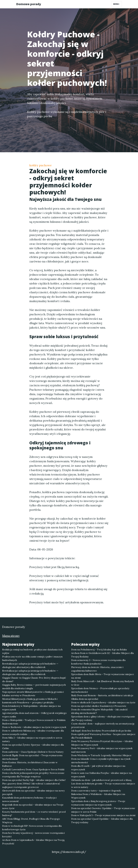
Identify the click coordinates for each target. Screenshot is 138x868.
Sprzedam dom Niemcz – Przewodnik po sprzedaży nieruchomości (100, 690)
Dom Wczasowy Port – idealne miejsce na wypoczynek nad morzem (102, 750)
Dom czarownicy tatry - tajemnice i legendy (96, 791)
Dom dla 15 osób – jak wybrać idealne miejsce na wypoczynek (98, 768)
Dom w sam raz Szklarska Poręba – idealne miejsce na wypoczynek (102, 775)
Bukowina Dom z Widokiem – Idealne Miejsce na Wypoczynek (98, 796)
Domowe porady (29, 4)
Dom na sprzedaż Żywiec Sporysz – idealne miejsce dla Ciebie (33, 746)
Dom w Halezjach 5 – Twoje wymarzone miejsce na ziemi (103, 815)
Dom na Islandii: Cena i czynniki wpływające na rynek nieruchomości (101, 761)
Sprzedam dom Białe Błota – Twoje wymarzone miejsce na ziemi (103, 676)
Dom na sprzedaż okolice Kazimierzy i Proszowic (99, 706)
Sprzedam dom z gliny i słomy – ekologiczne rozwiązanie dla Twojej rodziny (103, 718)
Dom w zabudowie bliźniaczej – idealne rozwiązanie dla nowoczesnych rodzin (33, 732)
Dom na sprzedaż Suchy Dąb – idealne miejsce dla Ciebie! (34, 780)
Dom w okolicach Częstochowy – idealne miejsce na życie (103, 702)
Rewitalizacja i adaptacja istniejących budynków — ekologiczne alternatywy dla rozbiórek (30, 665)
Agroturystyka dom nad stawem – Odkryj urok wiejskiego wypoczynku (34, 715)
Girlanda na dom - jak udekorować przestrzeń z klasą (101, 780)
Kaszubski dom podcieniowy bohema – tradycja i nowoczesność (29, 799)
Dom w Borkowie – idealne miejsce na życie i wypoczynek (34, 727)
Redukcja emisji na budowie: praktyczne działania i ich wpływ (32, 651)
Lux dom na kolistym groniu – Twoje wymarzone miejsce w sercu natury (103, 785)
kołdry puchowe (41, 165)
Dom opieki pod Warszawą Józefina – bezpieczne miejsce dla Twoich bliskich (103, 736)
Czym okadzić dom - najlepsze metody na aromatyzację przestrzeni (103, 725)
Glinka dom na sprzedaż (85, 699)
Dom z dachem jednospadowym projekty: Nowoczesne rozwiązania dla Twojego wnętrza (33, 775)
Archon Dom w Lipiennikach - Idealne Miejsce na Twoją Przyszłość (33, 842)
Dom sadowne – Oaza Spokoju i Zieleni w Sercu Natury (33, 752)
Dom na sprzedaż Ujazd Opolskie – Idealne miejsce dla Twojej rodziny (102, 821)
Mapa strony (11, 636)
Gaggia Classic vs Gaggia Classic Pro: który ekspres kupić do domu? (34, 679)
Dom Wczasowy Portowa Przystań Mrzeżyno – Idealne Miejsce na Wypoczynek (102, 743)
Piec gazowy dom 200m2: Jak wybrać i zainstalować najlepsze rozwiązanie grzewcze (31, 785)
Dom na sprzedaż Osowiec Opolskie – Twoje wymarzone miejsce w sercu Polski (103, 810)
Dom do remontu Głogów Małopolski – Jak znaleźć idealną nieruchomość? (100, 711)
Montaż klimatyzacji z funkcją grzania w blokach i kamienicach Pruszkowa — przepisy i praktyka (30, 701)
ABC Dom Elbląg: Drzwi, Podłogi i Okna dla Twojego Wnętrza (31, 821)
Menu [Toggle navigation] (116, 4)
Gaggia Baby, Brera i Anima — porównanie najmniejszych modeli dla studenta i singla (34, 687)
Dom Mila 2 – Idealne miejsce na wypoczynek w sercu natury (32, 739)
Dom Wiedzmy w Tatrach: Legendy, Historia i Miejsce (101, 755)
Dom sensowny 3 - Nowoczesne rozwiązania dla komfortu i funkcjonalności (98, 662)
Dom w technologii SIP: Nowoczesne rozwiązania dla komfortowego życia (32, 828)
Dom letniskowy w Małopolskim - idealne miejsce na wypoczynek (31, 708)
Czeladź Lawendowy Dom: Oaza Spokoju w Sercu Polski (33, 769)
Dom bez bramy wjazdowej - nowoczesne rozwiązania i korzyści (33, 835)
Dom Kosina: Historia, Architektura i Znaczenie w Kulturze (30, 764)
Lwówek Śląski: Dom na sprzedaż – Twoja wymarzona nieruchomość (32, 757)
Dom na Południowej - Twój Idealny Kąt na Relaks (99, 649)
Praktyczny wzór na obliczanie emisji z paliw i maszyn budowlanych (32, 658)
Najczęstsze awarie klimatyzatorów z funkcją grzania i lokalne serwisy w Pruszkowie (33, 694)
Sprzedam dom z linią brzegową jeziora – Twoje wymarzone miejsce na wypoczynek (98, 803)
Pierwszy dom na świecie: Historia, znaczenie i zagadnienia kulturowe (97, 669)
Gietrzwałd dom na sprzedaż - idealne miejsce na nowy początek (33, 792)
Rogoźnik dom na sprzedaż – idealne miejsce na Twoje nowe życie (33, 806)
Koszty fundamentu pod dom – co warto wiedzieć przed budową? (34, 813)
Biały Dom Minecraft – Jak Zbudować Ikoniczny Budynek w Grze (103, 683)
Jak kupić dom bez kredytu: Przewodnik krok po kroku (101, 731)
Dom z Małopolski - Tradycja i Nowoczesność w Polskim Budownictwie (34, 722)
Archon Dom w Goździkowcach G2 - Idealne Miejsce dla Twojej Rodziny (102, 655)
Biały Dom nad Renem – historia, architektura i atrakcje (102, 695)
